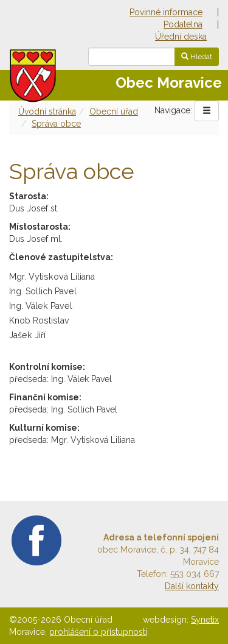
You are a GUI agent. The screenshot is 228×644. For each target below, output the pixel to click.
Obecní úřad (114, 111)
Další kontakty (192, 586)
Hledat (197, 57)
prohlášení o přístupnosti (98, 632)
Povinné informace (166, 12)
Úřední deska (181, 37)
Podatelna (183, 24)
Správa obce (56, 124)
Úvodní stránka (47, 111)
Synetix (205, 620)
